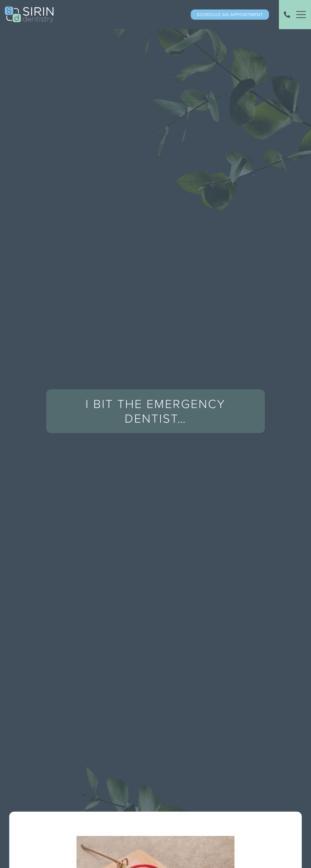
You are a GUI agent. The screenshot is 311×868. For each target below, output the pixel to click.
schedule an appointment (230, 14)
